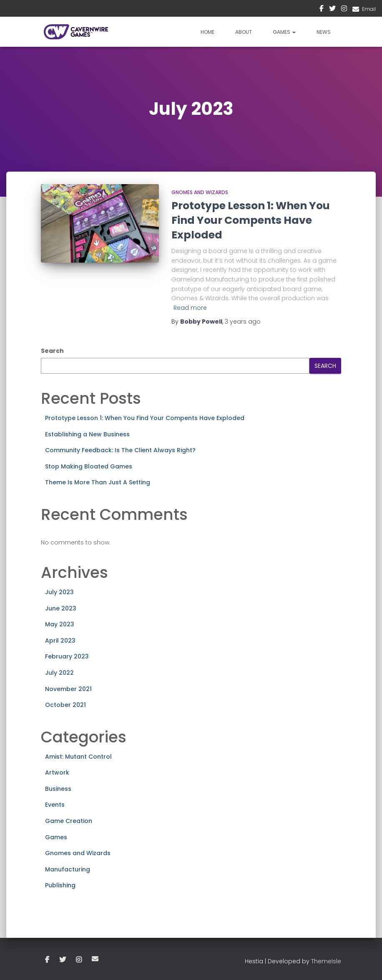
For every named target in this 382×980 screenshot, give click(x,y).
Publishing (60, 885)
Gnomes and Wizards (200, 192)
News (324, 32)
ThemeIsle (326, 961)
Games (284, 32)
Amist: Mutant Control (78, 757)
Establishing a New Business (87, 434)
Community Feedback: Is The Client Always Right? (120, 450)
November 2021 (68, 689)
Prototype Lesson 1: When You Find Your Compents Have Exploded (251, 220)
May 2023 (60, 624)
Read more (190, 308)
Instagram (344, 10)
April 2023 (60, 641)
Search (52, 351)
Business (58, 789)
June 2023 (61, 608)
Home (207, 32)
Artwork (57, 772)
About (244, 32)
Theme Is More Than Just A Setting (98, 482)
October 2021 (65, 705)
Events (55, 805)
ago (243, 322)
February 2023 (67, 656)
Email (369, 9)
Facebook (322, 10)
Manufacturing (68, 869)
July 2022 (59, 673)
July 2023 (59, 592)
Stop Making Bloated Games (89, 466)
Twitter (332, 10)
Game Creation (69, 821)
